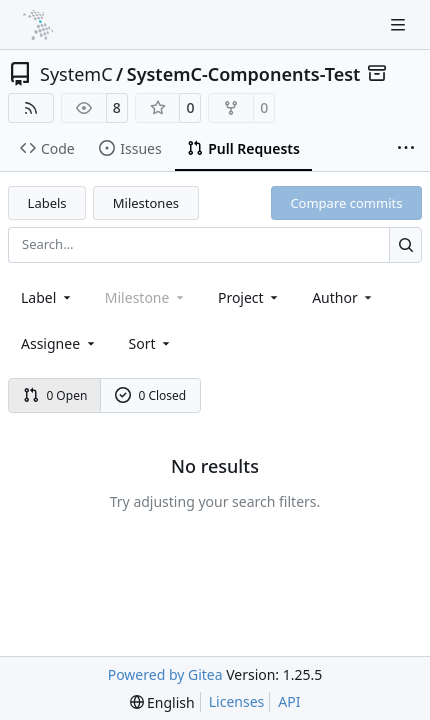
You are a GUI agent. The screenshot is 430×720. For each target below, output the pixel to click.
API (289, 701)
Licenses (237, 701)
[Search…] (405, 244)
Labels (47, 203)
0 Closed (151, 395)
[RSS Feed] (31, 108)
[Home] (38, 25)
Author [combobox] (343, 297)
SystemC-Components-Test (244, 74)
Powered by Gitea (165, 674)
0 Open (55, 395)
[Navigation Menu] (400, 24)
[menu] (151, 343)
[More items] (406, 149)
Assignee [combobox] (59, 343)
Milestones (146, 203)
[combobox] (47, 297)
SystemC (76, 74)
